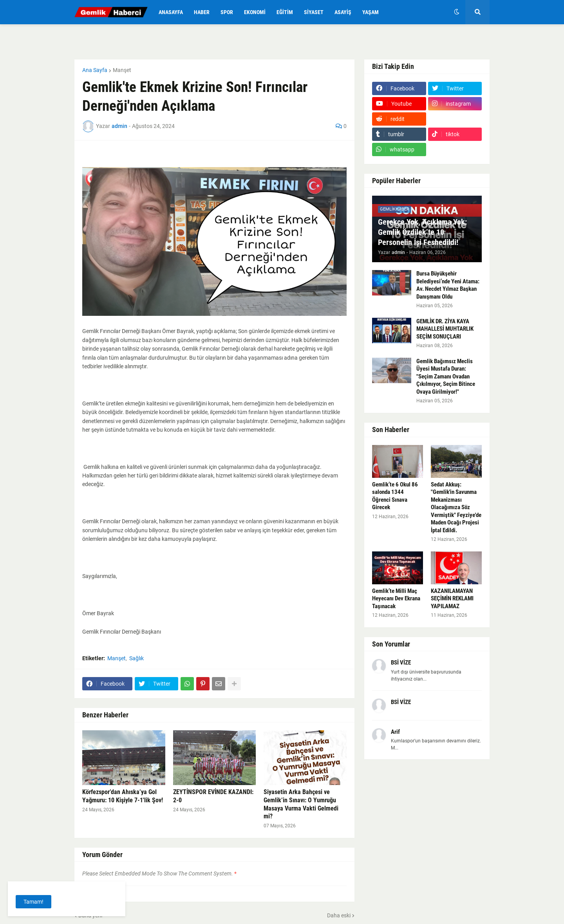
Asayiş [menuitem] (343, 12)
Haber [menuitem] (202, 12)
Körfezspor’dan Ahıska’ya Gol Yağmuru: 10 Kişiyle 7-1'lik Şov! (123, 796)
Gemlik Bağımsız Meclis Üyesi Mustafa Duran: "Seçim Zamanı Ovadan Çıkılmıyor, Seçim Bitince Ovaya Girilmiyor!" (446, 376)
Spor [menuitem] (227, 12)
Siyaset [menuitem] (314, 12)
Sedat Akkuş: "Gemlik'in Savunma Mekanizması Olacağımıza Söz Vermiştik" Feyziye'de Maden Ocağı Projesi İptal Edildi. (456, 507)
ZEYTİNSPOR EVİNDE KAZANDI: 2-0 (213, 796)
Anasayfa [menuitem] (171, 12)
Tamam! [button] (33, 902)
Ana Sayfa (95, 70)
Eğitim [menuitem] (285, 12)
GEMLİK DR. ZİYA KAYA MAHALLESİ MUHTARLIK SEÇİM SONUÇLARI (445, 329)
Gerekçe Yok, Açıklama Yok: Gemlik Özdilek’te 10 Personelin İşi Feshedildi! (422, 232)
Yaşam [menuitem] (371, 12)
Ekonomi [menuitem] (255, 12)
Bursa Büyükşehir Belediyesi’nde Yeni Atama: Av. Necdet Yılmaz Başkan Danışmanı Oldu (448, 285)
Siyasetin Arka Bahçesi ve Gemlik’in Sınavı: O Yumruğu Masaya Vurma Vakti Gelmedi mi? (301, 804)
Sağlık (136, 658)
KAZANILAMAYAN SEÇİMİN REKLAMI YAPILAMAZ (452, 599)
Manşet (122, 70)
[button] (457, 12)
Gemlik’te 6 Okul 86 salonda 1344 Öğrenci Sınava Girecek (395, 496)
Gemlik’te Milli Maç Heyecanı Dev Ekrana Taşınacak (396, 599)
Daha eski (339, 915)
